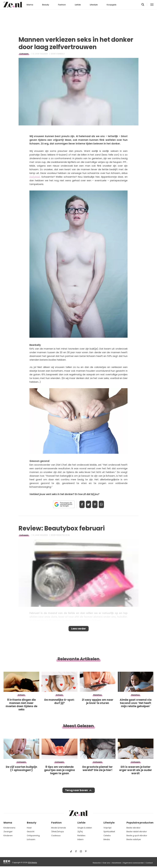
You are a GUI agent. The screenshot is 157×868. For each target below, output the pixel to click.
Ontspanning (33, 836)
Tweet (87, 504)
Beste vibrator (133, 828)
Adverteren (117, 863)
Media (107, 839)
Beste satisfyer (134, 839)
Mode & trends (59, 828)
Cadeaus (56, 836)
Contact (149, 863)
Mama (30, 5)
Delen (79, 504)
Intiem (80, 839)
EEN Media (32, 862)
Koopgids (112, 5)
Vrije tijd (107, 828)
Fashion (62, 5)
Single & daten (85, 828)
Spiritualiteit (109, 832)
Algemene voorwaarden (133, 863)
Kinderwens (9, 828)
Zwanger (8, 832)
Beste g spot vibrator (137, 836)
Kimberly (61, 54)
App (105, 504)
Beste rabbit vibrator (137, 832)
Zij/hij (80, 832)
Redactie (97, 863)
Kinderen (8, 836)
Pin (96, 504)
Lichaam (24, 54)
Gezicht (31, 832)
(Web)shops (58, 832)
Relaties (81, 836)
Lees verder (79, 630)
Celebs (107, 836)
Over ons (106, 863)
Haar (29, 828)
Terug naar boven (76, 793)
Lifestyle (94, 5)
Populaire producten (140, 823)
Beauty (46, 5)
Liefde (78, 5)
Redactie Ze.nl (63, 535)
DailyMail (35, 177)
